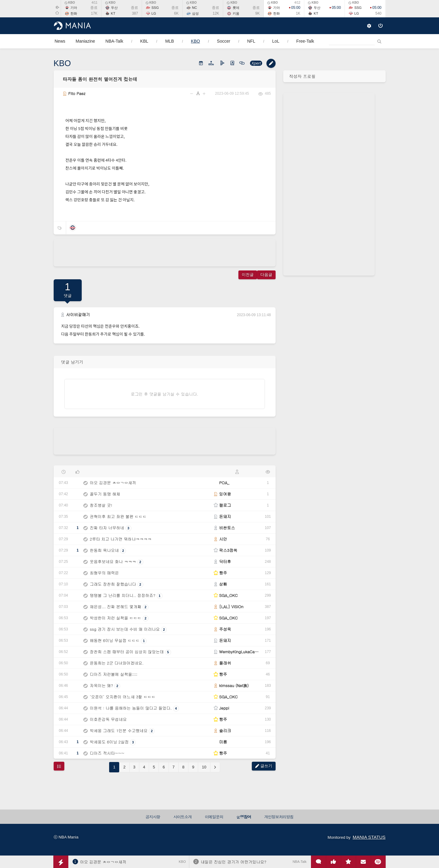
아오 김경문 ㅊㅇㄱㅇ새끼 (103, 862)
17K (94, 13)
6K (176, 13)
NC (195, 8)
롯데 (236, 8)
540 (378, 13)
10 (204, 767)
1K (298, 13)
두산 (114, 8)
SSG (155, 8)
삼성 (195, 13)
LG (154, 13)
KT (113, 13)
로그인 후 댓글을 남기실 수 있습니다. (164, 394)
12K (216, 13)
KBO (70, 3)
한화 (74, 13)
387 (135, 13)
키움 (236, 13)
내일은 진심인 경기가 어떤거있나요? (234, 862)
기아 (74, 8)
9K (257, 13)
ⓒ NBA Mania (66, 837)
